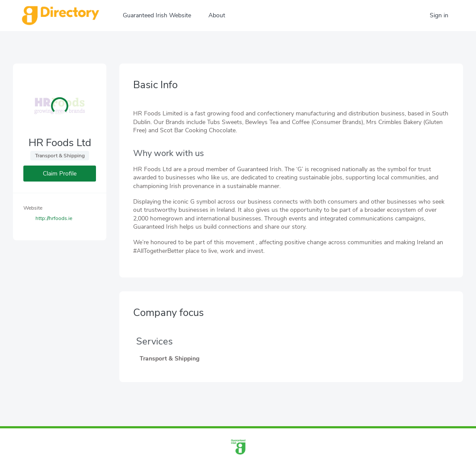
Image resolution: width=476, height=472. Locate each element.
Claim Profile (60, 174)
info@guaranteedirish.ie (255, 465)
